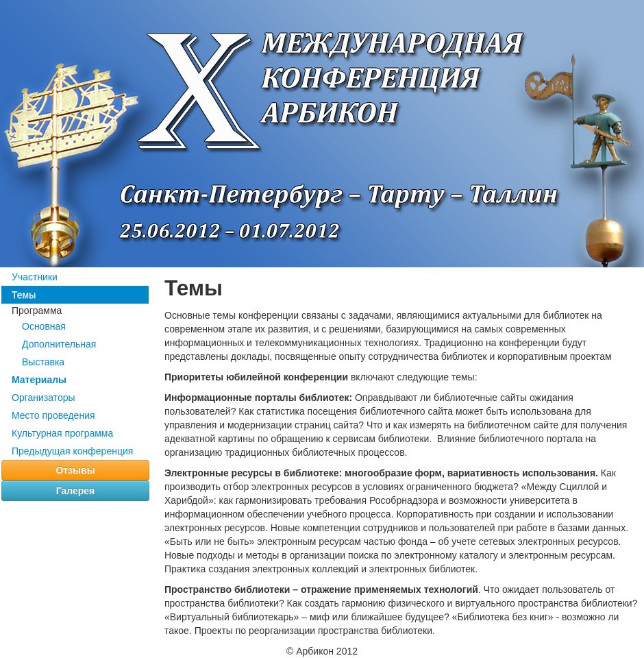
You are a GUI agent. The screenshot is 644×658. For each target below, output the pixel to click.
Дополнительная (59, 344)
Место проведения (53, 415)
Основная (44, 326)
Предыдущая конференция (72, 451)
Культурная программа (62, 433)
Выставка (43, 362)
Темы (24, 295)
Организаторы (44, 398)
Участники (35, 277)
